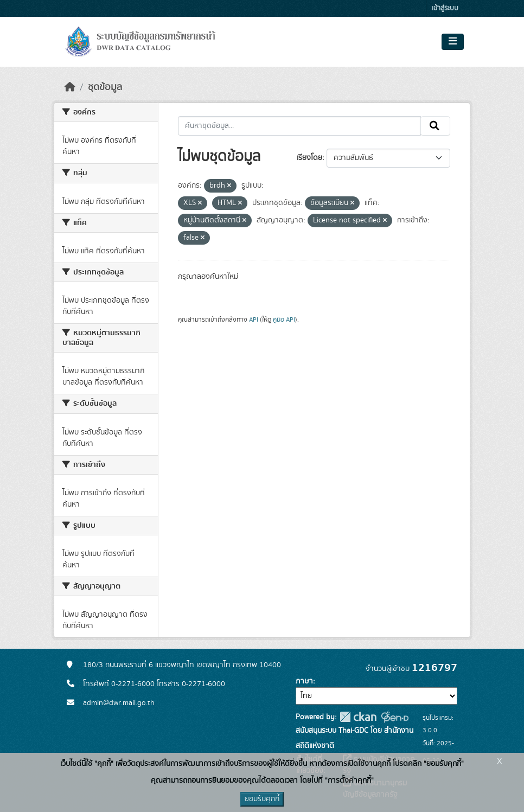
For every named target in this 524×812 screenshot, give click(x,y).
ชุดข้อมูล (105, 87)
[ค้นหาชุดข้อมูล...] (300, 126)
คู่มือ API (284, 319)
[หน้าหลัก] (70, 87)
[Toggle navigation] (453, 42)
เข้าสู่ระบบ (445, 8)
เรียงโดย (309, 158)
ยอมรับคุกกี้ (262, 799)
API (254, 319)
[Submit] (435, 126)
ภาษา (304, 681)
